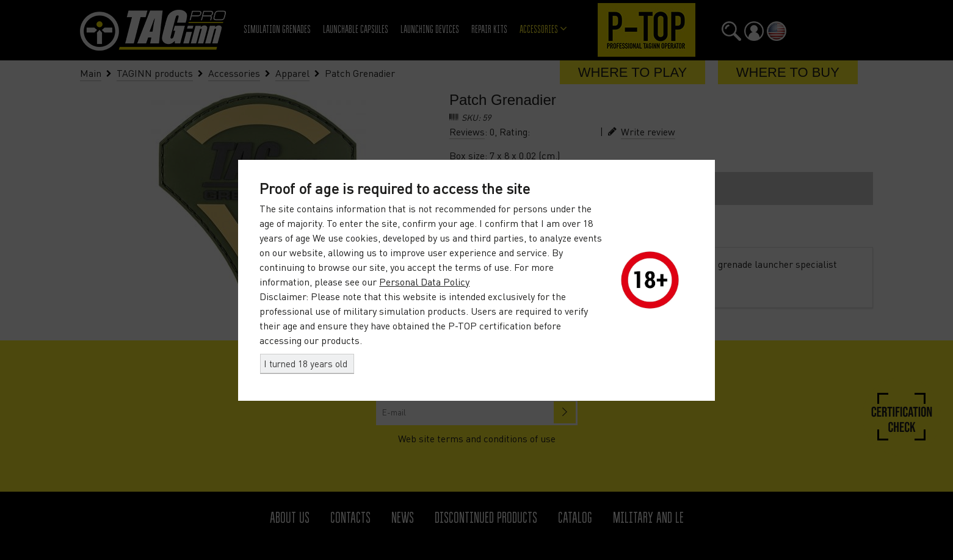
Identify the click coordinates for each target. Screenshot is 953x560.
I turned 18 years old (306, 364)
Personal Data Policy (424, 282)
